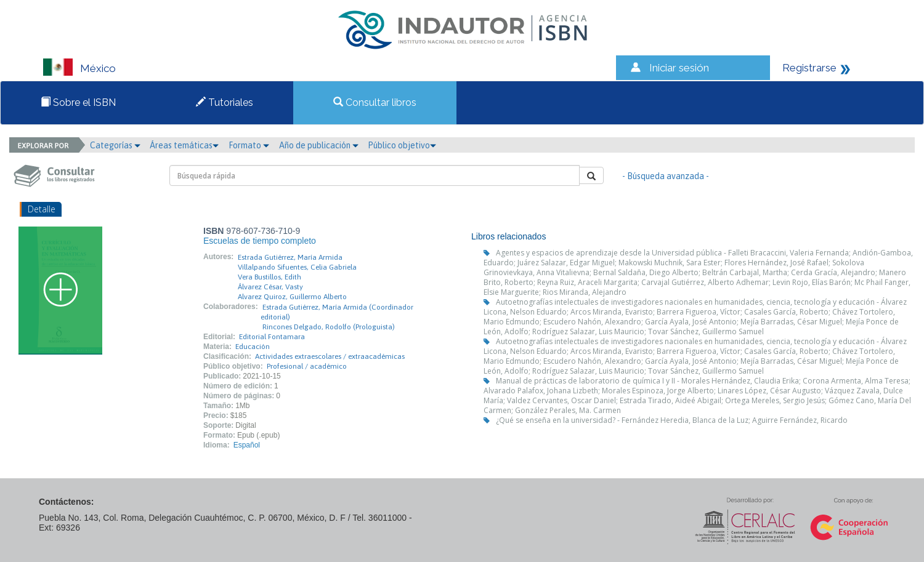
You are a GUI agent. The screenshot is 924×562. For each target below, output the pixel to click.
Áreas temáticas (184, 145)
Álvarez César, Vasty (270, 287)
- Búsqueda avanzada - (666, 176)
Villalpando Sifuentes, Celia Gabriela (297, 267)
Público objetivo (402, 145)
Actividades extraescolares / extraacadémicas (330, 356)
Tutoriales (225, 102)
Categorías (115, 145)
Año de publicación (319, 145)
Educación (253, 347)
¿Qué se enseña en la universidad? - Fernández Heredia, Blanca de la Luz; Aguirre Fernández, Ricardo (672, 420)
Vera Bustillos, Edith (269, 277)
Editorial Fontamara (272, 337)
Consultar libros (375, 102)
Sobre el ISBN (78, 102)
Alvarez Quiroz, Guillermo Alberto (292, 297)
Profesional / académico (307, 366)
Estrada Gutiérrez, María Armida (290, 257)
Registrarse (809, 68)
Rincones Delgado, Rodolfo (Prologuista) (329, 327)
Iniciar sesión (679, 68)
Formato (249, 145)
